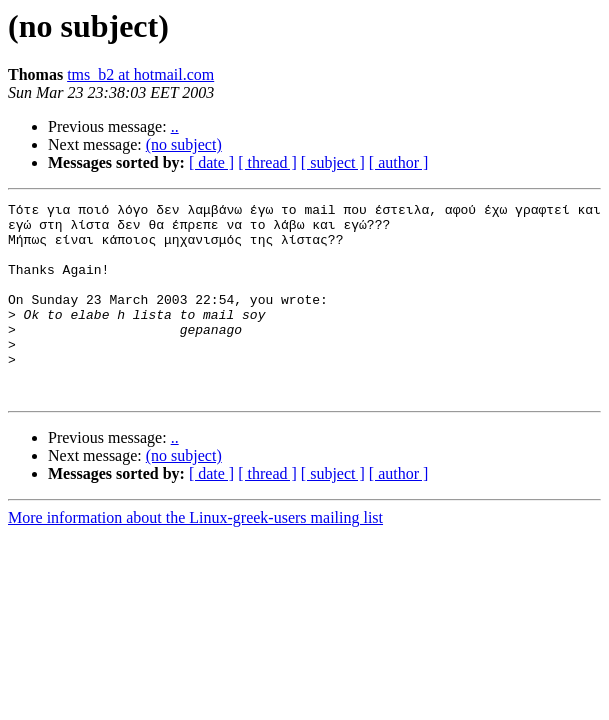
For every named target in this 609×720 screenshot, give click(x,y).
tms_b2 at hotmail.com (140, 74)
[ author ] (399, 162)
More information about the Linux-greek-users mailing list (195, 556)
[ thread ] (267, 162)
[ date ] (211, 162)
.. (175, 126)
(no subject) (184, 144)
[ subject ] (333, 162)
